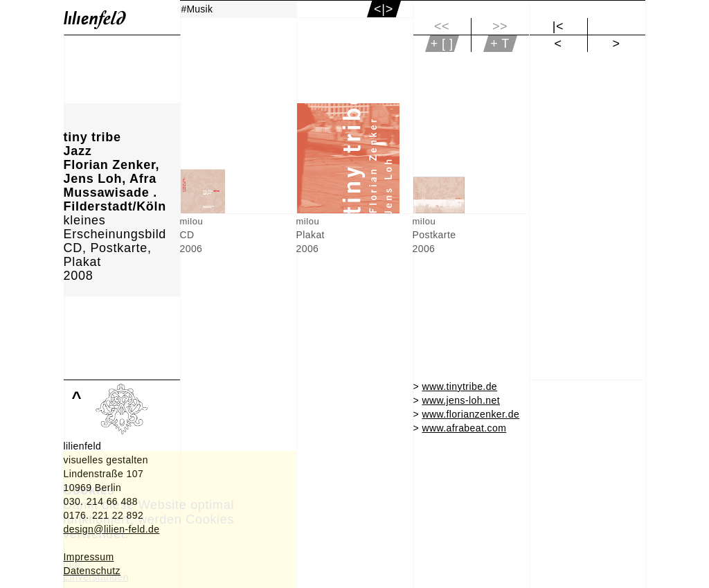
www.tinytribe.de (459, 386)
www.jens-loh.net (461, 400)
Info (72, 563)
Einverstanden (96, 577)
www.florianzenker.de (470, 414)
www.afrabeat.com (464, 428)
